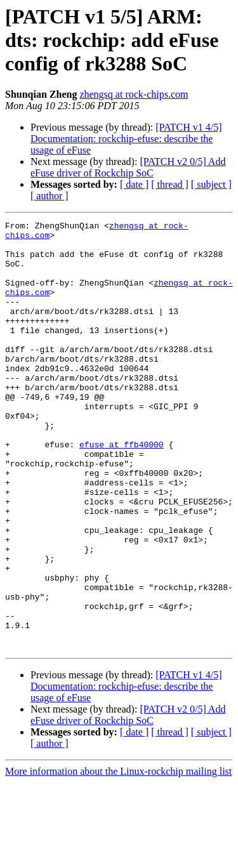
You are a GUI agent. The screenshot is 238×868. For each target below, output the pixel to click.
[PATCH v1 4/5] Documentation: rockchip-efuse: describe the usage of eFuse (126, 139)
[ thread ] (170, 184)
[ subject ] (211, 184)
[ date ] (134, 184)
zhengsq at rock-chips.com (134, 94)
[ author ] (50, 196)
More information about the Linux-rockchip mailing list (118, 857)
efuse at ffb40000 (122, 490)
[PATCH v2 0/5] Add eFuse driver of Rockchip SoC (128, 167)
